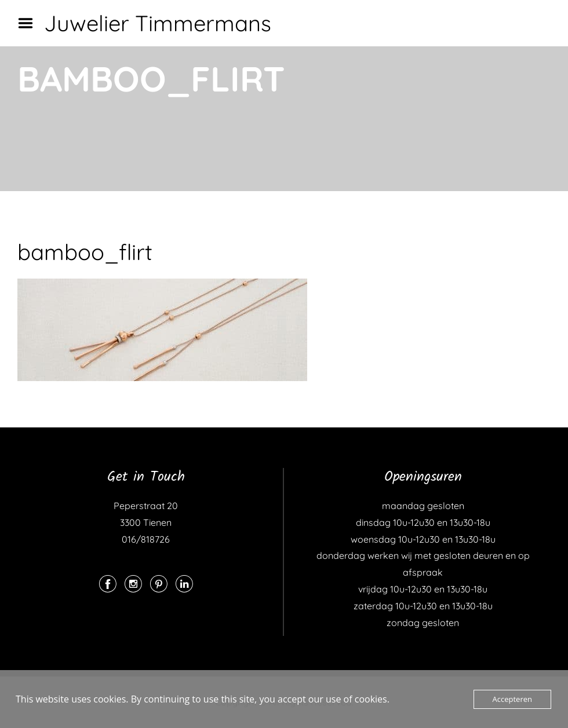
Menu (30, 23)
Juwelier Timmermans (158, 23)
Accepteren (512, 699)
